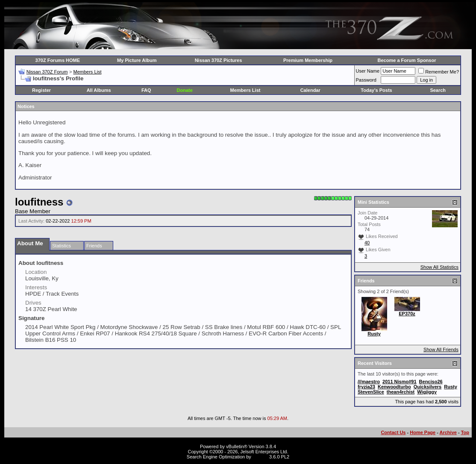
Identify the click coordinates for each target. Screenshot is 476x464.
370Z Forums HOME (58, 60)
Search (438, 90)
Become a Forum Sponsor (407, 60)
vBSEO (260, 457)
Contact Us (393, 432)
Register (41, 90)
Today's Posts (376, 90)
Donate (185, 90)
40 (367, 243)
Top (465, 432)
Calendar (310, 90)
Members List (87, 72)
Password (366, 80)
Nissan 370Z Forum (47, 72)
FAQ (146, 90)
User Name (368, 71)
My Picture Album (137, 60)
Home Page (423, 432)
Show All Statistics (439, 267)
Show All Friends (441, 349)
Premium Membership (308, 60)
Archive (448, 432)
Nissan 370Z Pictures (219, 60)
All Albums (99, 90)
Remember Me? (439, 72)
